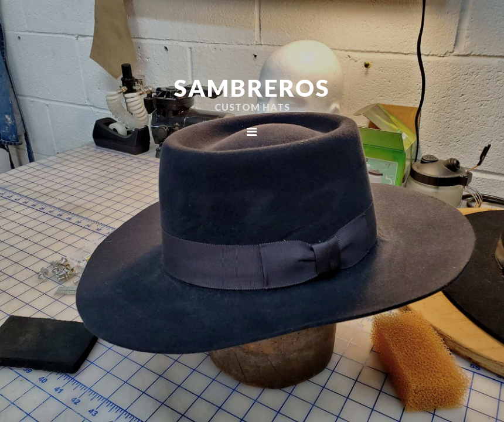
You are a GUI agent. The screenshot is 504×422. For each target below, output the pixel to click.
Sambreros (252, 88)
